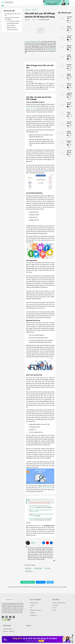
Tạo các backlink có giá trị (13, 21)
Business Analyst (34, 603)
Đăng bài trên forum (12, 27)
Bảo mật (55, 608)
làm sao (41, 526)
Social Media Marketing (13, 23)
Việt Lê (33, 543)
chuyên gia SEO (31, 108)
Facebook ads (33, 615)
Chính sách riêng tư (8, 629)
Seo (31, 608)
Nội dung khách (11, 25)
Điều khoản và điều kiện (9, 631)
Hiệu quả (47, 568)
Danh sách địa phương (13, 29)
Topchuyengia (50, 49)
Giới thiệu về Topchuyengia (59, 603)
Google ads (33, 613)
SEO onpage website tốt (45, 488)
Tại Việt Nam (29, 571)
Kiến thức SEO (38, 568)
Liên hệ (54, 610)
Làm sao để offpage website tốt (34, 41)
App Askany (55, 605)
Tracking (32, 605)
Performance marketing (35, 610)
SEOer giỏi (28, 568)
